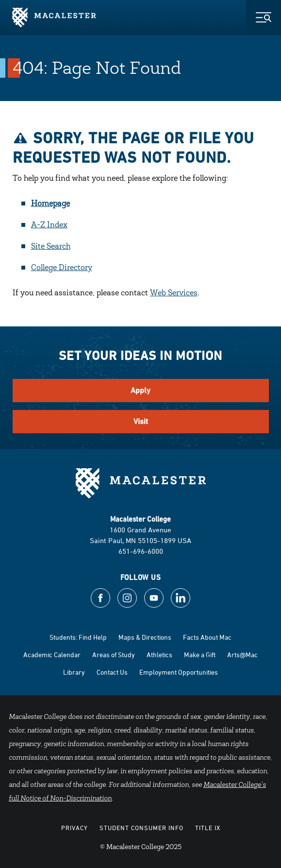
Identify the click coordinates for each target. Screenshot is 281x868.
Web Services (174, 293)
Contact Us (112, 672)
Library (74, 672)
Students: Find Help (78, 637)
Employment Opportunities (179, 672)
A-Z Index (49, 225)
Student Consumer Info (141, 828)
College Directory (62, 268)
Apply (140, 390)
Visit (141, 421)
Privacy (74, 828)
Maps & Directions (145, 637)
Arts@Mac (242, 655)
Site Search (51, 247)
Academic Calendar (52, 655)
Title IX (208, 828)
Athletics (159, 655)
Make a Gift (200, 655)
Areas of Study (114, 655)
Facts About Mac (207, 637)
